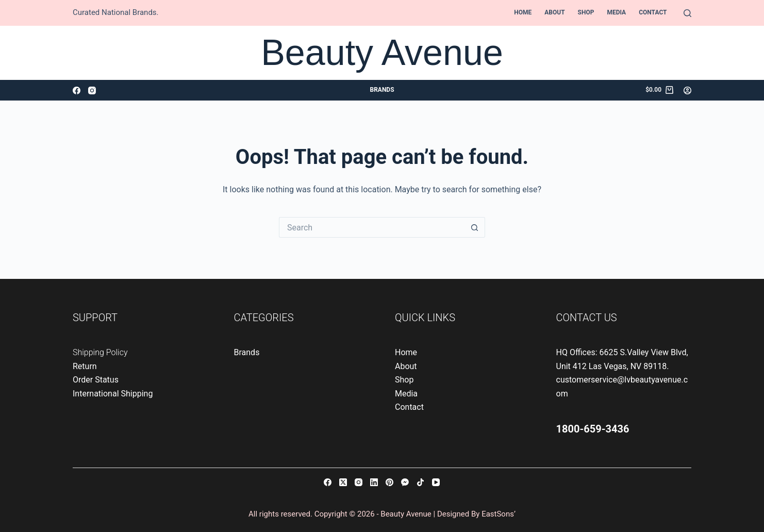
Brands (382, 90)
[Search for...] (372, 227)
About (554, 12)
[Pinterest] (389, 482)
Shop (586, 12)
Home (523, 12)
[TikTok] (420, 482)
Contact (653, 12)
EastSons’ (499, 514)
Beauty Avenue (382, 53)
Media (616, 12)
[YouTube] (436, 482)
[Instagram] (92, 90)
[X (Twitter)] (343, 482)
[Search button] (475, 227)
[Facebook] (77, 90)
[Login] (687, 90)
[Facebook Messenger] (405, 482)
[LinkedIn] (374, 482)
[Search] (687, 13)
